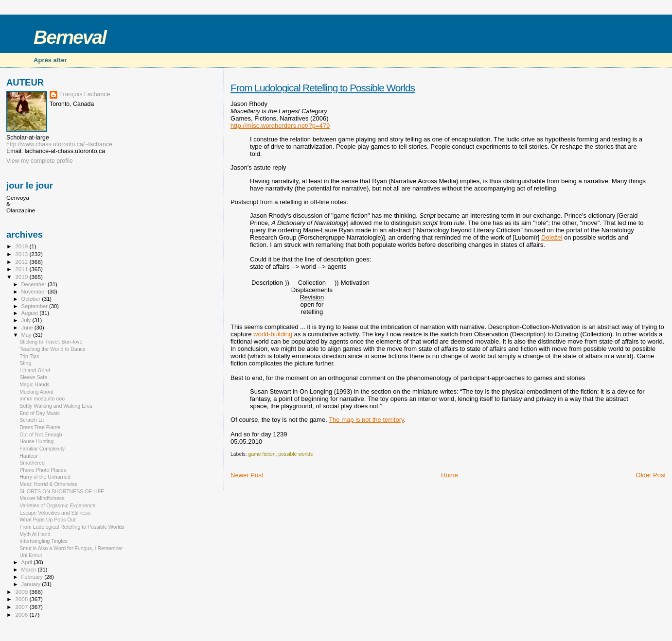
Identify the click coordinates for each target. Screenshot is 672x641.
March (30, 570)
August (31, 313)
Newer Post (247, 475)
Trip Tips (29, 356)
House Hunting (36, 441)
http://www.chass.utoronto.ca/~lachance (59, 144)
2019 (22, 246)
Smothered (32, 463)
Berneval (70, 37)
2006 (22, 615)
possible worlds (295, 454)
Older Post (651, 475)
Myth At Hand (35, 534)
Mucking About (36, 392)
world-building (273, 334)
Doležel (552, 237)
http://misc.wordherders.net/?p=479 (280, 126)
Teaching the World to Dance (53, 349)
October (32, 299)
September (35, 306)
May (27, 335)
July (27, 320)
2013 (22, 254)
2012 (22, 262)
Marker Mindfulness (42, 498)
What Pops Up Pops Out (47, 520)
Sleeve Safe (33, 377)
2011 (22, 269)
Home (450, 475)
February (33, 577)
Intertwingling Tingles (44, 541)
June (28, 328)
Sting (25, 363)
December (35, 284)
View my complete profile (40, 161)
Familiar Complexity (42, 449)
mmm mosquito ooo (42, 398)
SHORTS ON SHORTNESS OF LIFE (62, 491)
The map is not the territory (366, 420)
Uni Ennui (31, 555)
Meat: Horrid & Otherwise (48, 484)
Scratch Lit (32, 420)
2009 (22, 592)
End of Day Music (40, 413)
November (35, 292)
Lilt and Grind (35, 370)
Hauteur (29, 456)
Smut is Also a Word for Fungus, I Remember (71, 548)
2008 (22, 599)
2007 (22, 607)
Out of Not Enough (41, 434)
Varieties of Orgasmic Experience (57, 505)
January (32, 584)
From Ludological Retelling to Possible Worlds (323, 88)
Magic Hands (35, 384)
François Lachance (85, 94)
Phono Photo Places (43, 470)
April (27, 562)
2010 (22, 277)
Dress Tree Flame (40, 427)
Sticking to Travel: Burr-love (51, 342)
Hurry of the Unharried (45, 477)
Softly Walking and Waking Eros (56, 406)
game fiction (262, 454)
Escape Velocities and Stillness (55, 513)
